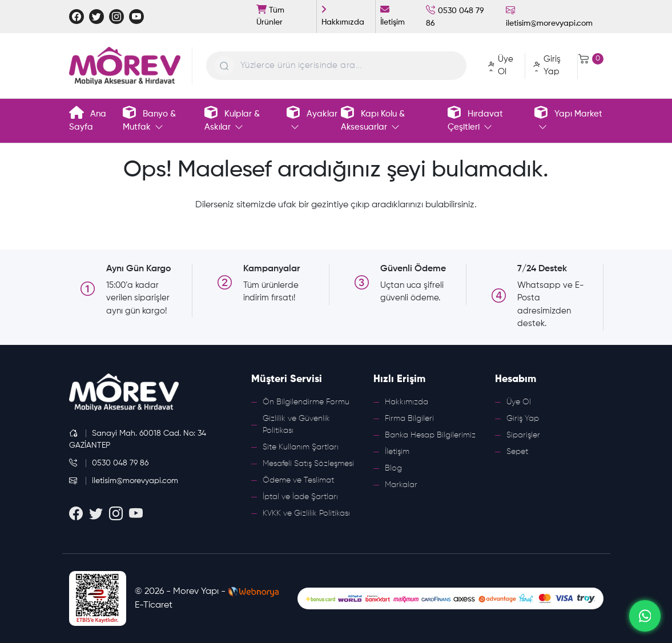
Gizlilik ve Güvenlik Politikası (296, 425)
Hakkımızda (407, 402)
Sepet (517, 452)
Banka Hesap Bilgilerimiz (430, 435)
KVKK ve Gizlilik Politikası (306, 513)
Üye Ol (519, 402)
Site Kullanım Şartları (301, 447)
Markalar (401, 485)
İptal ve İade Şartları (300, 497)
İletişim (397, 452)
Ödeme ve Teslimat (298, 480)
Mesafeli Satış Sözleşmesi (308, 464)
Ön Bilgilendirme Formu (306, 402)
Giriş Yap (523, 419)
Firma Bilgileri (409, 419)
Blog (393, 468)
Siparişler (523, 435)
